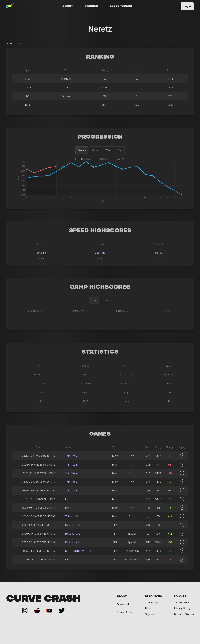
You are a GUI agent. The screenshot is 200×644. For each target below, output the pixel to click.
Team (106, 301)
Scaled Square (34, 311)
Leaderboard (121, 6)
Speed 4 (100, 244)
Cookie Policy (182, 603)
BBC (68, 560)
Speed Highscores (100, 231)
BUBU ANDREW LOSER (79, 551)
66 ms (159, 253)
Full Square (122, 311)
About (68, 6)
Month (96, 150)
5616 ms (42, 253)
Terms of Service (184, 614)
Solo (94, 301)
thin (67, 499)
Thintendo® (72, 516)
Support (150, 614)
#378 (158, 258)
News (148, 608)
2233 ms (100, 253)
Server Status (125, 612)
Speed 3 (42, 244)
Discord (92, 6)
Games (82, 150)
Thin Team (71, 456)
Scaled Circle (78, 311)
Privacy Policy (182, 608)
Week (108, 150)
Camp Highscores (100, 287)
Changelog (151, 603)
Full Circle (166, 311)
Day (120, 150)
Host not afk (72, 525)
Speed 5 (158, 244)
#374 (42, 258)
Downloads (123, 604)
